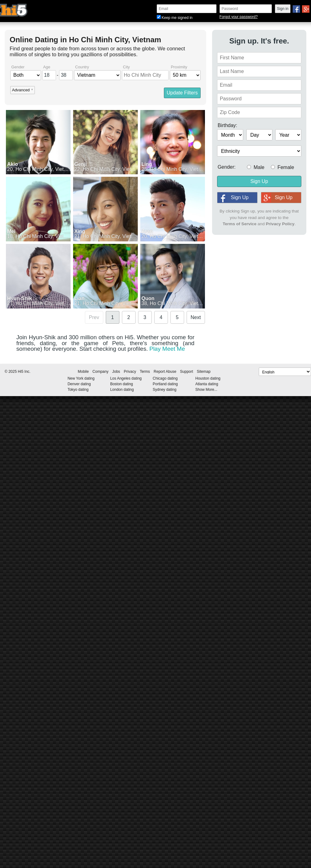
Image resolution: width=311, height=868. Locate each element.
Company (100, 372)
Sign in (283, 9)
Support (187, 372)
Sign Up (259, 181)
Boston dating (121, 384)
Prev (94, 317)
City (126, 67)
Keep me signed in (175, 18)
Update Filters (182, 93)
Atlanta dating (207, 384)
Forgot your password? (239, 17)
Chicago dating (165, 378)
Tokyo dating (78, 390)
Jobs (116, 372)
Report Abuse (165, 372)
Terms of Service (240, 224)
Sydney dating (165, 390)
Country (82, 67)
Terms (145, 372)
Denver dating (79, 384)
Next (196, 317)
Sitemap (204, 372)
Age (47, 67)
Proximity (179, 67)
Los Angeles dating (126, 378)
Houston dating (208, 378)
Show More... (206, 390)
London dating (122, 390)
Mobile (83, 372)
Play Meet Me (167, 349)
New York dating (81, 378)
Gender (18, 67)
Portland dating (165, 384)
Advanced (21, 90)
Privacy (130, 372)
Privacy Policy (280, 224)
